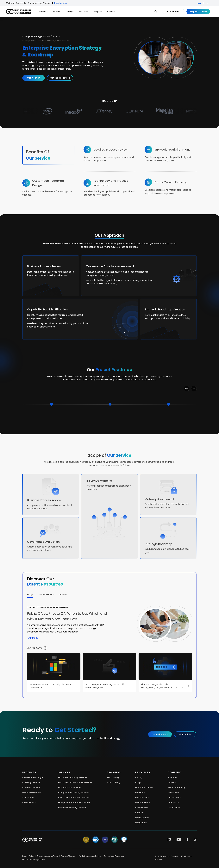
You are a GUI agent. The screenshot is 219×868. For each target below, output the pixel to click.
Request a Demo (198, 11)
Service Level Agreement (114, 856)
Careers (172, 782)
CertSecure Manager (33, 777)
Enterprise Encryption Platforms (40, 36)
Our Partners (174, 798)
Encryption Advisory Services (73, 777)
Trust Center (174, 808)
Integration (141, 823)
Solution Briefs (142, 803)
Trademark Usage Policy (48, 856)
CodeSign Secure (31, 782)
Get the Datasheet (60, 78)
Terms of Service (68, 856)
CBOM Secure (29, 803)
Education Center (144, 787)
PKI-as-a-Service (31, 787)
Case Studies (142, 808)
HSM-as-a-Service (32, 793)
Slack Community (176, 787)
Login (199, 3)
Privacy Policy (28, 856)
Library (139, 777)
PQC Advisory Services (70, 787)
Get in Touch (34, 78)
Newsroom (173, 793)
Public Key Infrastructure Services (75, 782)
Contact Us (173, 11)
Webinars (140, 793)
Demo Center (142, 818)
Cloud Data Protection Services (74, 798)
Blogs (138, 782)
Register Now (61, 3)
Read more (32, 638)
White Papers (142, 798)
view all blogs (37, 648)
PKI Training (113, 777)
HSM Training (113, 782)
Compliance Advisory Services (74, 793)
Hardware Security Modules (72, 808)
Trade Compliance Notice (90, 856)
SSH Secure (28, 798)
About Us (172, 777)
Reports (139, 813)
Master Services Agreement (34, 860)
